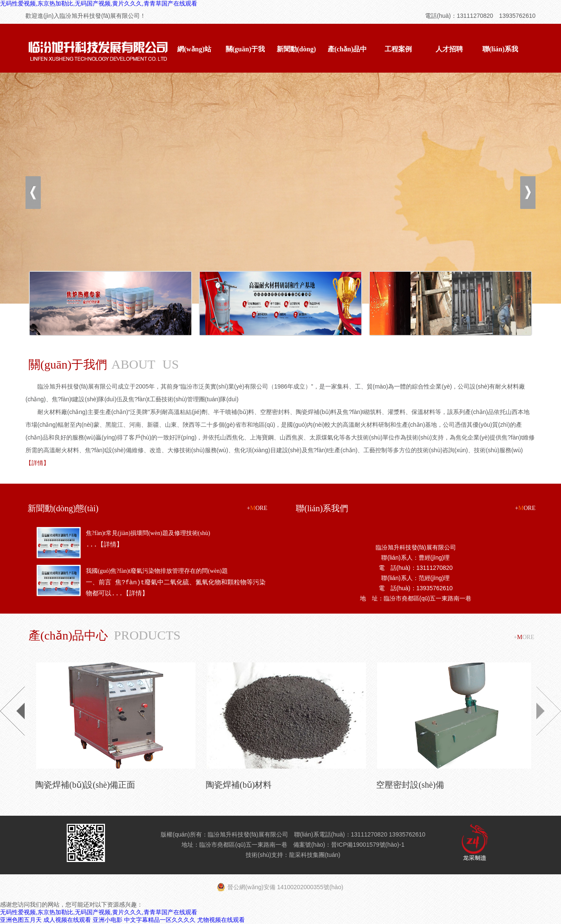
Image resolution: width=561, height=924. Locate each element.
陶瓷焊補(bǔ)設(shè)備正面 (85, 785)
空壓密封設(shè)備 (410, 785)
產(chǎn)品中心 (347, 59)
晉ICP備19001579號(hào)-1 (368, 845)
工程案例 (398, 49)
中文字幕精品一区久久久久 (160, 920)
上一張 (33, 193)
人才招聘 (449, 49)
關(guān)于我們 (245, 59)
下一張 (528, 193)
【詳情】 (37, 463)
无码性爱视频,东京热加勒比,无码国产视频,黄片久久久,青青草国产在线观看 (99, 3)
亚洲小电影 (108, 920)
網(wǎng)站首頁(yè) (194, 59)
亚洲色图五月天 (21, 920)
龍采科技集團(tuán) (315, 855)
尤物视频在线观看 (221, 920)
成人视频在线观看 (67, 920)
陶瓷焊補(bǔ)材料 (239, 785)
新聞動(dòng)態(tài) (296, 59)
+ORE (257, 508)
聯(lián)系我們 (500, 59)
